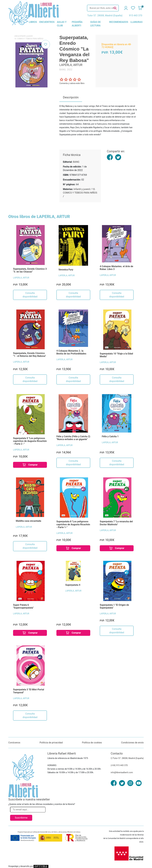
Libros (17, 36)
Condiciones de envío (132, 743)
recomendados (119, 22)
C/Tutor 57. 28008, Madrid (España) (127, 758)
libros (33, 22)
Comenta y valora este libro (72, 83)
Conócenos (14, 743)
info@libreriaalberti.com (122, 772)
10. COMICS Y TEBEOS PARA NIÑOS (29, 39)
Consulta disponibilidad (30, 295)
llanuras (136, 22)
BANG (76, 162)
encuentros (47, 22)
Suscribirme (21, 818)
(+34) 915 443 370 (119, 765)
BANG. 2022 (66, 70)
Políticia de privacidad (51, 743)
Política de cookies (92, 743)
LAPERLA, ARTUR (21, 278)
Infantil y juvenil (26, 36)
